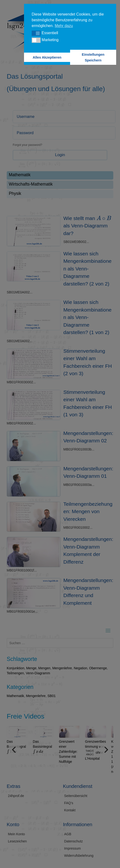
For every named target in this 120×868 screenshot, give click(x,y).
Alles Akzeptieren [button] (47, 57)
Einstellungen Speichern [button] (93, 57)
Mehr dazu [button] (64, 26)
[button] (36, 33)
